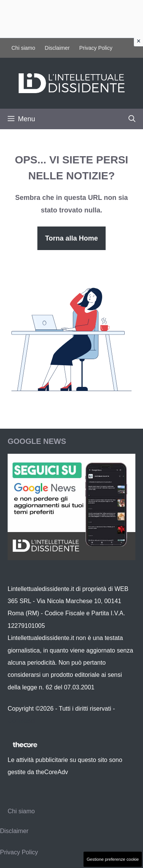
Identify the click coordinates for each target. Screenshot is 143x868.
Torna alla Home (71, 238)
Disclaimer (57, 48)
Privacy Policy (96, 48)
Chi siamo (23, 48)
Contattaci (21, 721)
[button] (132, 119)
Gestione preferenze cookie (113, 859)
